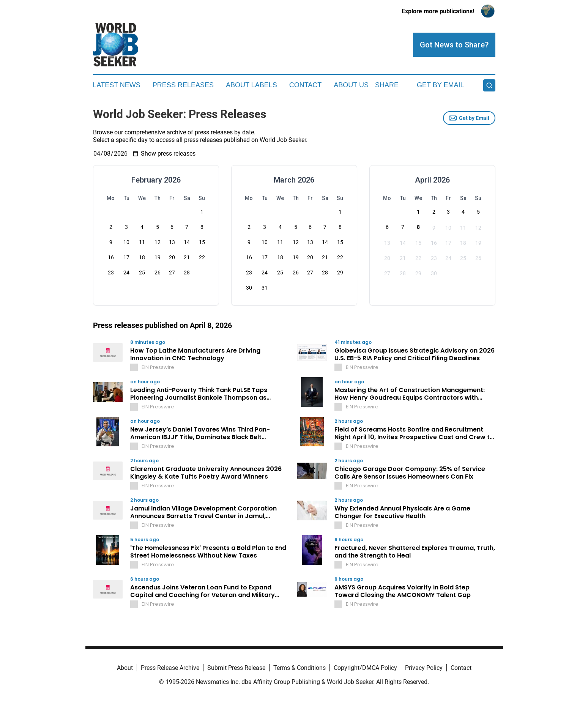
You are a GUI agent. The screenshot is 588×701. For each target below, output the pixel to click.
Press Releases (183, 85)
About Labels (251, 85)
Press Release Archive (170, 668)
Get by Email (469, 118)
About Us (351, 85)
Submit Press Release (236, 668)
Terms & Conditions (300, 668)
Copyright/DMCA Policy (365, 668)
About (125, 668)
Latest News (117, 85)
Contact (306, 85)
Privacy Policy (424, 668)
